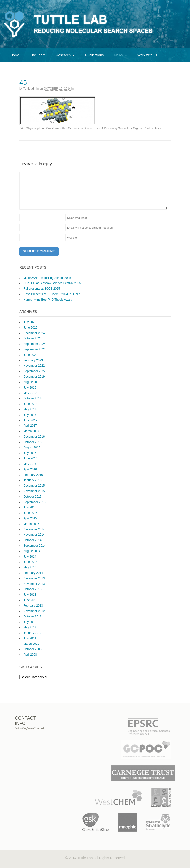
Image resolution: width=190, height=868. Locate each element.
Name (77, 218)
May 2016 (30, 464)
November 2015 (34, 491)
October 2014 (33, 540)
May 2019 (30, 393)
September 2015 (35, 502)
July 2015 (30, 507)
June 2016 (30, 458)
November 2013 (34, 584)
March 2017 (31, 431)
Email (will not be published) (90, 228)
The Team (38, 55)
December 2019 (34, 377)
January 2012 (33, 633)
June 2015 (30, 513)
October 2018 (33, 398)
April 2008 (30, 655)
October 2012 (33, 616)
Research (63, 55)
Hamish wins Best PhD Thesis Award (48, 300)
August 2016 (32, 448)
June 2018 (30, 404)
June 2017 (30, 420)
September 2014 (35, 546)
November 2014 (34, 535)
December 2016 (34, 437)
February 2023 (33, 360)
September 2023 (35, 349)
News (118, 55)
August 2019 (32, 382)
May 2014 (30, 567)
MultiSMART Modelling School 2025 (47, 278)
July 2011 (30, 638)
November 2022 (34, 366)
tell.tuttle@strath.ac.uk (30, 728)
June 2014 (30, 562)
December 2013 (34, 578)
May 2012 (30, 627)
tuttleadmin (31, 89)
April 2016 (30, 469)
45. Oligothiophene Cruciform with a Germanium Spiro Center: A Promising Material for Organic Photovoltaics (90, 128)
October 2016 (33, 442)
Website (72, 238)
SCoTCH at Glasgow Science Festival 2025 (52, 283)
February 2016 (33, 475)
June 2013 (30, 600)
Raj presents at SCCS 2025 (42, 289)
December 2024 (34, 333)
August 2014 (32, 551)
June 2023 (30, 355)
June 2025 (30, 328)
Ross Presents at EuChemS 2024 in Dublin (52, 294)
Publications (95, 55)
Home (15, 55)
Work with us (147, 55)
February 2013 (33, 606)
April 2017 (30, 426)
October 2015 (33, 497)
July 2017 (30, 415)
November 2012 (34, 611)
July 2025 (30, 322)
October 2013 (33, 589)
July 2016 (30, 453)
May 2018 (30, 409)
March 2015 (31, 524)
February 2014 (33, 573)
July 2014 (30, 557)
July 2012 (30, 622)
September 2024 (35, 344)
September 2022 (35, 371)
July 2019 (30, 388)
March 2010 (31, 644)
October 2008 (33, 649)
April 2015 (30, 518)
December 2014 (34, 529)
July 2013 (30, 595)
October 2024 (33, 338)
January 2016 (33, 480)
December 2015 (34, 486)
